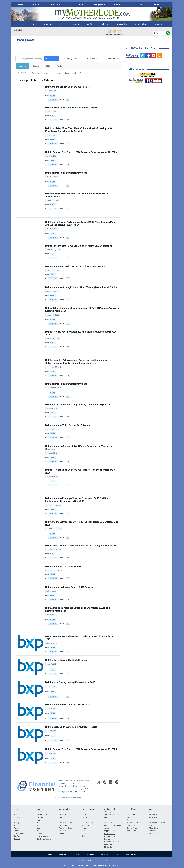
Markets (22, 66)
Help (116, 854)
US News (48, 24)
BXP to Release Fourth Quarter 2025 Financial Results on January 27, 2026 (81, 333)
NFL (38, 823)
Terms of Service (84, 860)
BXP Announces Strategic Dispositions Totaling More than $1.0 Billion (82, 287)
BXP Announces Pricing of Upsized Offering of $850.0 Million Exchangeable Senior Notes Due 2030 (77, 500)
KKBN (84, 836)
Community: (65, 809)
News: (17, 809)
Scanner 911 (154, 815)
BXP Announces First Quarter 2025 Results (67, 705)
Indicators (112, 59)
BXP (68, 99)
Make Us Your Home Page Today (141, 48)
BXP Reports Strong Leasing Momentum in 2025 (70, 682)
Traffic (90, 24)
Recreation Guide (66, 828)
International (70, 73)
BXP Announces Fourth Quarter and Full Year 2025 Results (75, 266)
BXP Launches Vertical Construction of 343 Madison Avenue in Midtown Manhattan (78, 609)
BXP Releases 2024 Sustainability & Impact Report (71, 727)
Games (84, 820)
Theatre (85, 815)
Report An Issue (131, 854)
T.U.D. (151, 825)
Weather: (41, 809)
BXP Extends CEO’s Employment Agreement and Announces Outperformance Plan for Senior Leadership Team (76, 362)
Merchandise (132, 815)
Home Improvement (112, 842)
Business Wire (53, 99)
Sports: (40, 820)
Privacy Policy (64, 791)
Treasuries (84, 73)
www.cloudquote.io (68, 783)
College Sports (42, 836)
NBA (38, 828)
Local (21, 24)
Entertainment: (89, 809)
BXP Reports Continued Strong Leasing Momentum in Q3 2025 (78, 405)
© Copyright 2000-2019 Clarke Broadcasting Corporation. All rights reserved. (92, 865)
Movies (84, 812)
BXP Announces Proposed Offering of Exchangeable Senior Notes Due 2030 (82, 523)
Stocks (36, 66)
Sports (36, 4)
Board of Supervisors (157, 823)
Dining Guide (99, 4)
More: (152, 809)
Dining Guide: (110, 809)
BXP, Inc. (53, 95)
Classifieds (140, 4)
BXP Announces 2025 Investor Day (63, 566)
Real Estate (120, 4)
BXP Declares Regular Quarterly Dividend (66, 173)
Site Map (90, 854)
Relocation (108, 844)
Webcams (105, 24)
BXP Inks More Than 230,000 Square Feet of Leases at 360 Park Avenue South (78, 195)
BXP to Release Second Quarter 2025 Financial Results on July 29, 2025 (79, 638)
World (62, 24)
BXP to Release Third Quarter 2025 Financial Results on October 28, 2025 (80, 471)
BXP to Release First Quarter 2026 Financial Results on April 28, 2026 (81, 152)
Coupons (153, 831)
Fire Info (62, 833)
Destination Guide (66, 825)
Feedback (76, 854)
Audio (151, 812)
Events (62, 812)
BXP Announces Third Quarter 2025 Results (68, 425)
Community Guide (66, 823)
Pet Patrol (63, 831)
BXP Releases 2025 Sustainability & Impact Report (71, 108)
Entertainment (76, 4)
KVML (84, 831)
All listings (108, 812)
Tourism (159, 24)
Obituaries (122, 24)
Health (62, 817)
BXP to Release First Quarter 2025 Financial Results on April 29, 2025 (81, 749)
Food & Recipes (88, 823)
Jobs (128, 812)
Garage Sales (132, 828)
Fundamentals (109, 836)
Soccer (39, 834)
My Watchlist (92, 59)
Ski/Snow (40, 817)
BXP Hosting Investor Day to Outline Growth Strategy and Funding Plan (82, 546)
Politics (17, 828)
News (21, 4)
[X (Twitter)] (99, 786)
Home (49, 854)
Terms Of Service (79, 791)
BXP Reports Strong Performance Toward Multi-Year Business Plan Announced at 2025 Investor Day (80, 223)
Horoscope (86, 817)
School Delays (141, 24)
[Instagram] (117, 786)
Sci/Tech (17, 836)
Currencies (57, 73)
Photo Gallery (154, 828)
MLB (38, 826)
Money (76, 24)
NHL (38, 831)
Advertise (104, 854)
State (34, 24)
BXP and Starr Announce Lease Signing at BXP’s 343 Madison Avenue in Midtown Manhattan (82, 310)
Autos (129, 817)
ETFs (48, 66)
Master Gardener (111, 847)
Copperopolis (109, 831)
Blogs (61, 820)
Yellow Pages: (154, 833)
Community (54, 4)
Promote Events (133, 823)
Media (157, 4)
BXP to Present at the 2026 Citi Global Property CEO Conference (79, 246)
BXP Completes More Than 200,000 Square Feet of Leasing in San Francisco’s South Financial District (79, 130)
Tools (59, 66)
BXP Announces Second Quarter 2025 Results (69, 587)
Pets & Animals (132, 831)
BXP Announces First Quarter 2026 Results (67, 87)
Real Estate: (110, 834)
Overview (36, 73)
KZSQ (84, 833)
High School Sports (44, 839)
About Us (62, 854)
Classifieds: (132, 809)
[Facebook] (105, 786)
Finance (107, 839)
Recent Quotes (70, 59)
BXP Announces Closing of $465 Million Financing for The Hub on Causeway (79, 448)
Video (151, 820)
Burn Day (40, 812)
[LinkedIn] (111, 786)
